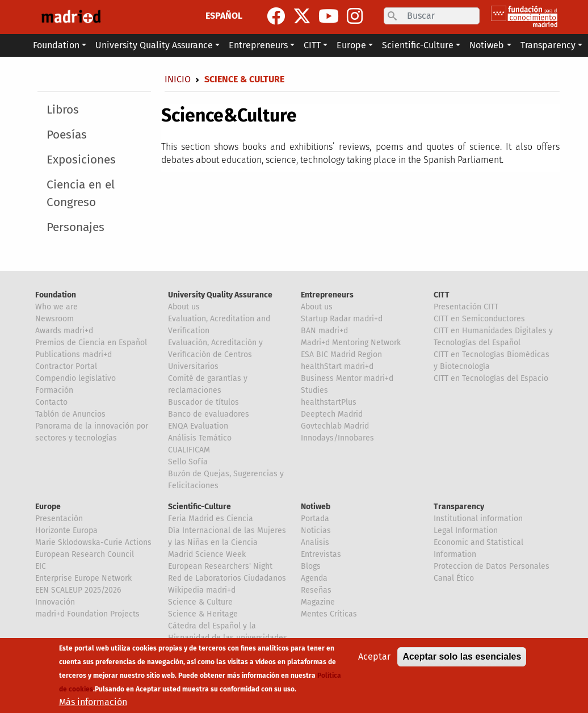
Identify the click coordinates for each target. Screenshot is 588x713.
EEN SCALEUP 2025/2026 (78, 590)
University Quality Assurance (220, 295)
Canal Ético (454, 578)
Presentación (59, 519)
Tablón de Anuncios (70, 414)
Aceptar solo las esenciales (462, 658)
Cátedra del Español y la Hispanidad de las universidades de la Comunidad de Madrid (228, 638)
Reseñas (316, 590)
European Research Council (85, 554)
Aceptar (374, 658)
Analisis (315, 542)
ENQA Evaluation (198, 426)
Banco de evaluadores (209, 414)
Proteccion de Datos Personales (492, 566)
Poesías (67, 135)
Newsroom (54, 319)
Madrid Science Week (207, 554)
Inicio (178, 79)
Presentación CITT (466, 307)
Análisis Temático (200, 438)
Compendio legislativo (75, 378)
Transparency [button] (548, 45)
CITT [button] (312, 45)
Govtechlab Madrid (335, 426)
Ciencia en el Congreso (81, 194)
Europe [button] (351, 45)
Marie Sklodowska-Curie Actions (93, 542)
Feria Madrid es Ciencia (211, 519)
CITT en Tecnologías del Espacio (491, 378)
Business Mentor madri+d (347, 378)
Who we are (56, 307)
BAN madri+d (324, 331)
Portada (315, 519)
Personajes (75, 227)
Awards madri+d (64, 331)
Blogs (311, 566)
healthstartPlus (329, 402)
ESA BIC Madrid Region (341, 355)
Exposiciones (81, 160)
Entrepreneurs (327, 295)
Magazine (318, 602)
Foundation (56, 295)
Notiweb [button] (487, 45)
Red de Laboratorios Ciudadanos (227, 578)
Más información (93, 703)
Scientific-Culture (199, 507)
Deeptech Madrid (332, 414)
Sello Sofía (188, 462)
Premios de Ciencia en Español (91, 343)
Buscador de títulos (203, 402)
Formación (54, 390)
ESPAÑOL (224, 16)
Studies (314, 390)
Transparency (459, 507)
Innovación (55, 602)
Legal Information (466, 530)
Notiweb (316, 507)
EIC (41, 566)
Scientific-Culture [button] (418, 45)
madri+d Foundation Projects (87, 614)
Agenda (314, 578)
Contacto (51, 402)
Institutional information (478, 519)
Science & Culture (200, 602)
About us (184, 307)
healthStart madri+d (337, 366)
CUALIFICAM (189, 450)
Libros (63, 110)
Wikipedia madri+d (202, 590)
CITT (442, 295)
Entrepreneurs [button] (258, 45)
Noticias (316, 530)
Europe (48, 507)
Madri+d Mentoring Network (351, 343)
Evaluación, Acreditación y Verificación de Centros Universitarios (215, 355)
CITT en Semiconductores (479, 319)
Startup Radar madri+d (342, 319)
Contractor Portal (66, 366)
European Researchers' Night (220, 566)
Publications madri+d (73, 355)
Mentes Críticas (329, 614)
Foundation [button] (56, 45)
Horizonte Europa (66, 530)
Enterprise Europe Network (83, 578)
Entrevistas (321, 554)
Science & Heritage (203, 614)
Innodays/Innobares (337, 438)
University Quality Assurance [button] (154, 45)
